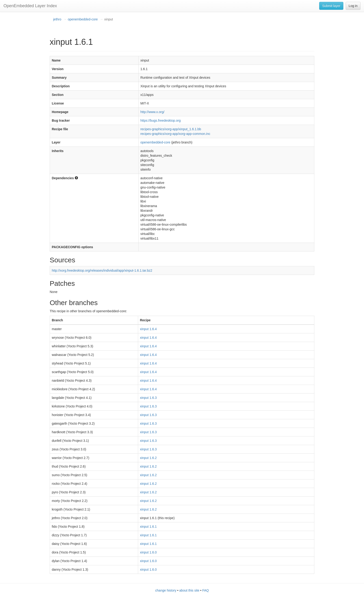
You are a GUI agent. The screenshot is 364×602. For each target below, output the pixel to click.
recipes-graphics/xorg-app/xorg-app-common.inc (175, 134)
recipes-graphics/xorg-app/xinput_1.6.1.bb (171, 129)
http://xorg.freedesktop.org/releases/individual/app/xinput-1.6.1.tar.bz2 (102, 270)
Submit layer (331, 6)
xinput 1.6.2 (148, 458)
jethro (57, 19)
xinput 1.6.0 (148, 552)
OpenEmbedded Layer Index (30, 6)
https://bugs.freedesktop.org (161, 120)
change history (166, 590)
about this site (189, 590)
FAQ (205, 590)
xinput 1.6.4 (148, 329)
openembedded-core (83, 19)
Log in (353, 6)
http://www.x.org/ (152, 112)
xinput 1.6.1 (148, 527)
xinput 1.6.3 (148, 398)
